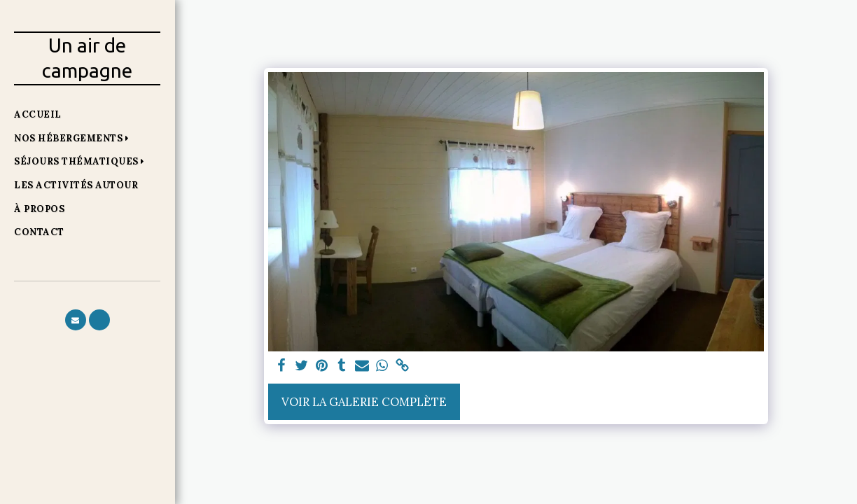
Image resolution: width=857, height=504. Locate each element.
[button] (74, 138)
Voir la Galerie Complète (364, 402)
